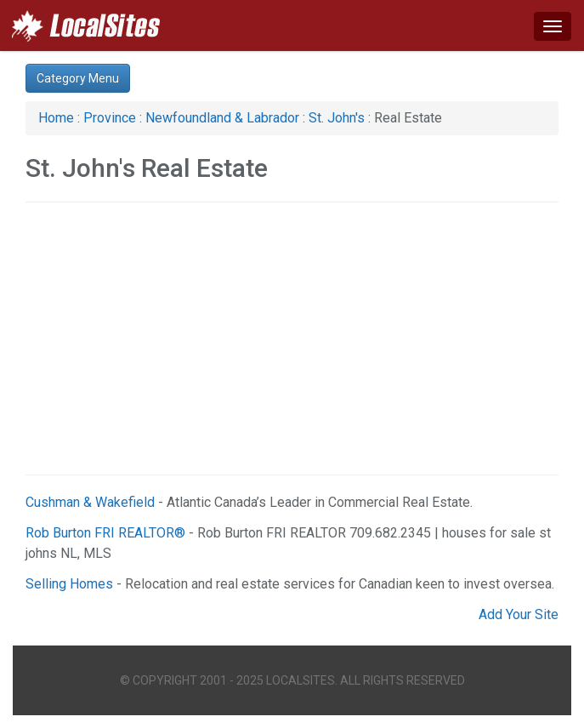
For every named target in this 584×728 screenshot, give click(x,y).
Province (110, 118)
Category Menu (78, 78)
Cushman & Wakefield (90, 502)
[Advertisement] (292, 338)
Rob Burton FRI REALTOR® (105, 533)
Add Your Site (519, 614)
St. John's (337, 118)
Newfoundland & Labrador (222, 118)
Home (56, 118)
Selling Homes (69, 584)
